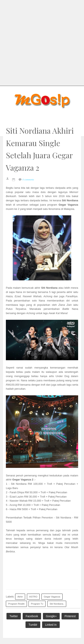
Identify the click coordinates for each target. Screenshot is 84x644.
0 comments (28, 180)
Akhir (20, 597)
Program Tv (37, 604)
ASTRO (33, 597)
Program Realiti (16, 604)
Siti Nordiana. (57, 604)
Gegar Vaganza (52, 597)
